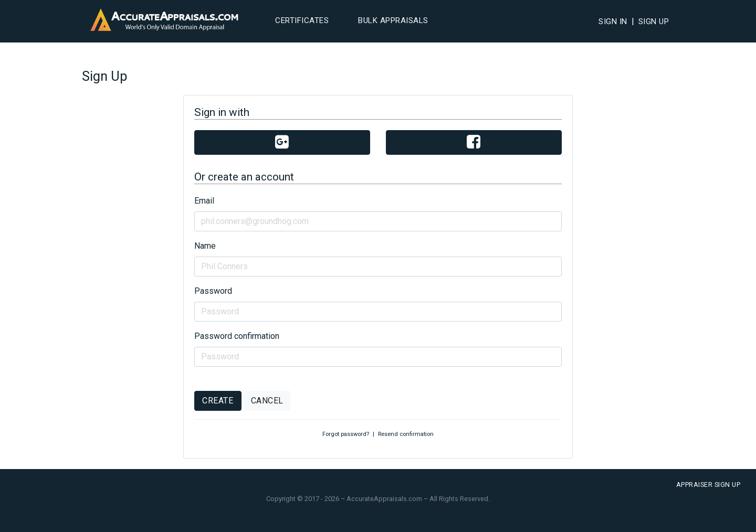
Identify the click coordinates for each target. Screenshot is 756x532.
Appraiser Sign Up (708, 485)
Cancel (267, 401)
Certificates (302, 20)
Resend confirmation (406, 434)
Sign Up (654, 22)
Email (204, 201)
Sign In (613, 22)
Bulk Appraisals (393, 20)
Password (213, 291)
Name (205, 246)
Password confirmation (237, 336)
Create (218, 401)
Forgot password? (346, 434)
